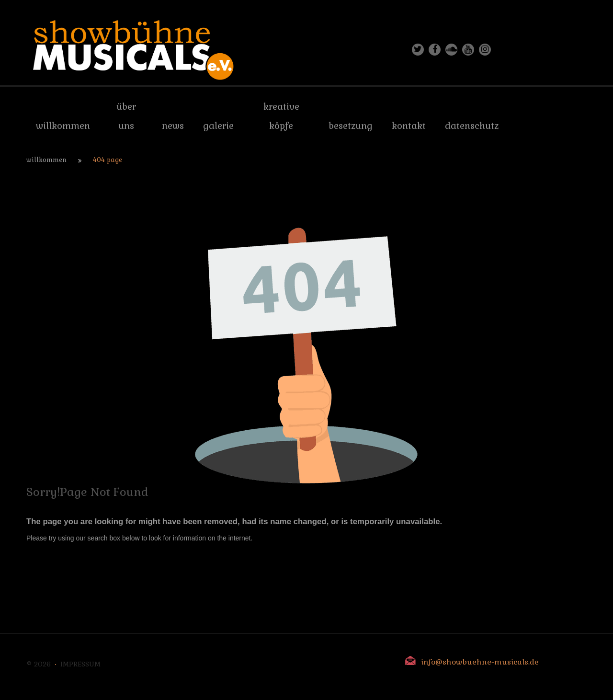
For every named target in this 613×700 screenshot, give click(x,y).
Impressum (80, 664)
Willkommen (46, 160)
